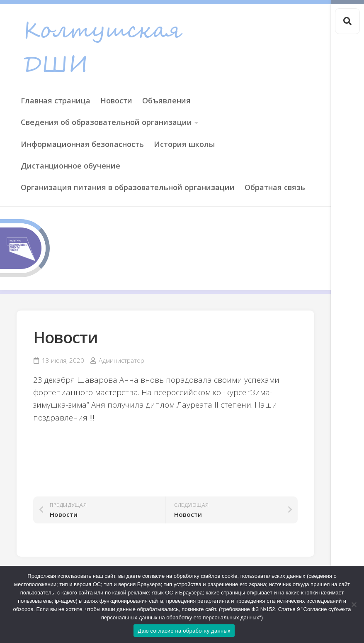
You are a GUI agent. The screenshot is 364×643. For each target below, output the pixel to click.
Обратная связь (275, 187)
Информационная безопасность (82, 144)
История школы (184, 144)
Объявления (166, 100)
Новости (116, 100)
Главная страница (56, 100)
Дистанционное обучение (70, 166)
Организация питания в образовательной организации (128, 187)
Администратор (121, 360)
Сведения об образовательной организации (106, 122)
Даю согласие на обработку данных (184, 631)
